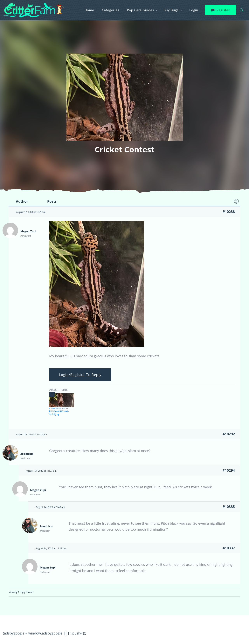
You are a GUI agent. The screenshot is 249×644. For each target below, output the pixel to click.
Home (89, 10)
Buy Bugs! (172, 10)
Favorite (236, 201)
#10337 (229, 548)
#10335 (229, 507)
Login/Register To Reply (80, 375)
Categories (111, 10)
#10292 (229, 434)
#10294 (229, 470)
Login (194, 10)
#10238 (229, 212)
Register (223, 10)
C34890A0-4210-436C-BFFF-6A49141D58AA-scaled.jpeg (59, 411)
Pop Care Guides (140, 10)
